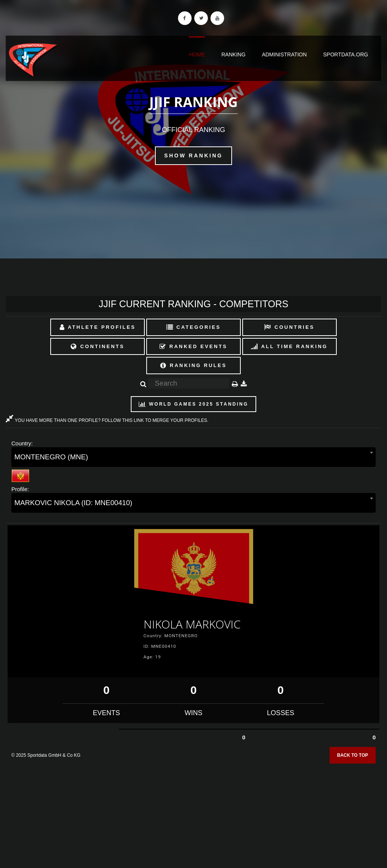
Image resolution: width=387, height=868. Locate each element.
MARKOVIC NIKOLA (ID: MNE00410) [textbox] (73, 503)
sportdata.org (346, 54)
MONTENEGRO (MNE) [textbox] (51, 457)
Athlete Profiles (98, 327)
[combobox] (193, 457)
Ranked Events (193, 346)
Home (197, 54)
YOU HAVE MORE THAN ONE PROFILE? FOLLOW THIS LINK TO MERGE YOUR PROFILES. (107, 420)
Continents (98, 346)
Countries (289, 327)
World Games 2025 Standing (193, 404)
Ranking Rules (193, 365)
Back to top (353, 755)
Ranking (234, 54)
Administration (284, 54)
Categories (194, 327)
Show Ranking (194, 156)
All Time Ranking (289, 346)
